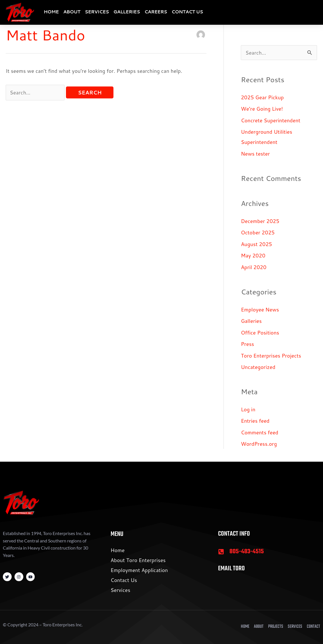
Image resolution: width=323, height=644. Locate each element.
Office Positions (260, 333)
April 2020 (254, 267)
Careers (156, 12)
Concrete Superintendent (271, 120)
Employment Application (139, 570)
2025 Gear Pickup (262, 97)
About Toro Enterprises (138, 560)
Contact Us (187, 12)
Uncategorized (258, 367)
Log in (248, 409)
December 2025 (260, 221)
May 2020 (253, 255)
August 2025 (256, 244)
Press (247, 344)
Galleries (127, 12)
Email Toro (231, 569)
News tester (255, 154)
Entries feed (255, 421)
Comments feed (260, 432)
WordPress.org (259, 444)
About (72, 12)
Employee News (260, 309)
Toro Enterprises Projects (271, 356)
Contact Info (234, 534)
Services (97, 12)
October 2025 (258, 232)
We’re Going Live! (262, 109)
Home (51, 12)
